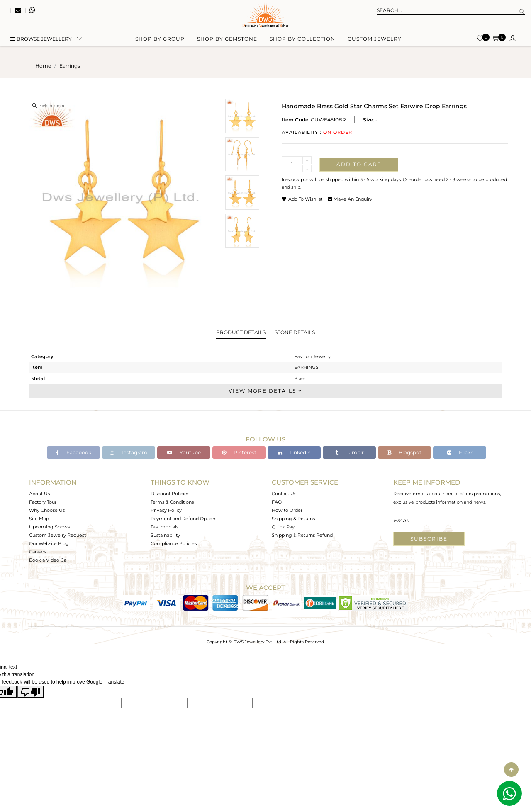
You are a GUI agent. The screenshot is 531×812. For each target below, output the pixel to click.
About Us (39, 494)
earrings (70, 66)
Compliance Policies (174, 543)
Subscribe (429, 539)
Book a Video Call (49, 560)
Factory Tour (43, 502)
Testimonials (164, 527)
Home (43, 66)
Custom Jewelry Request (57, 535)
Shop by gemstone (227, 42)
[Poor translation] (30, 692)
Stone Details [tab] (295, 332)
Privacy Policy (166, 510)
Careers (38, 552)
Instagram (129, 452)
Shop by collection (302, 42)
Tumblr (350, 452)
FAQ (277, 502)
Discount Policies (170, 494)
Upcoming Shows (49, 527)
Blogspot (404, 452)
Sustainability (165, 535)
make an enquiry (350, 199)
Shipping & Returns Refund (302, 535)
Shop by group (160, 42)
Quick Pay (283, 527)
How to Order (287, 510)
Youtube (184, 452)
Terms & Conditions (172, 502)
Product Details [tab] (241, 332)
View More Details (265, 391)
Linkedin (294, 452)
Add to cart (359, 164)
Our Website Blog (49, 543)
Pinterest (239, 452)
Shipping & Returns (293, 519)
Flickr (460, 452)
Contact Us (284, 494)
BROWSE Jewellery (41, 42)
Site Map (39, 519)
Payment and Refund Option (183, 519)
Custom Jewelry (375, 42)
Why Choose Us (47, 510)
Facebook (74, 452)
